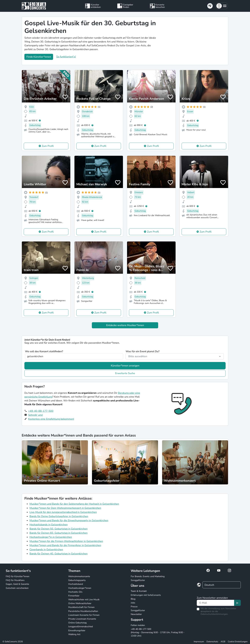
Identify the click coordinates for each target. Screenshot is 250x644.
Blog (133, 599)
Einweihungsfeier (77, 631)
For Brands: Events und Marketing (148, 576)
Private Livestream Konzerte (82, 619)
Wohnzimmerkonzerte (79, 576)
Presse (134, 607)
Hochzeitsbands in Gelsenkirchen (49, 525)
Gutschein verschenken (17, 588)
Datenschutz (212, 642)
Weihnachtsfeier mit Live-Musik (84, 600)
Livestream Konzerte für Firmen (84, 615)
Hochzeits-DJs (75, 592)
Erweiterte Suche (125, 373)
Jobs (133, 603)
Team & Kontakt (139, 591)
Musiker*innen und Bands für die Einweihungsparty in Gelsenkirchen (69, 520)
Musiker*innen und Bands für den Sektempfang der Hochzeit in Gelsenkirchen (74, 504)
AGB (223, 642)
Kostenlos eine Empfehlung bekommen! (51, 419)
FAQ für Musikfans (15, 580)
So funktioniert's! (66, 57)
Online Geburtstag (77, 623)
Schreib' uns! (36, 415)
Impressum (199, 642)
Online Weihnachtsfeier (80, 603)
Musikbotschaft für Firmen (81, 607)
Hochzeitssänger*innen (80, 588)
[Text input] (215, 603)
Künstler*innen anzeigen (125, 366)
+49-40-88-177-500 (41, 411)
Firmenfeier (74, 596)
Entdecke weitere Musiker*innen (125, 325)
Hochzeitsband (76, 584)
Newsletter (136, 614)
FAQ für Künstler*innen (18, 576)
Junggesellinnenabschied (81, 627)
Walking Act (74, 634)
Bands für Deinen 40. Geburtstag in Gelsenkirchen (59, 554)
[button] (222, 6)
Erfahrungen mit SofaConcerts (146, 595)
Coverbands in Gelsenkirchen (46, 550)
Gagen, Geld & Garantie (17, 584)
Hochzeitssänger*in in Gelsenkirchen (51, 537)
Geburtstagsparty (77, 580)
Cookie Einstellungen (238, 642)
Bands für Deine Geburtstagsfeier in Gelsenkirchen (59, 516)
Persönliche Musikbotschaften (83, 611)
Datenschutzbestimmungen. (214, 614)
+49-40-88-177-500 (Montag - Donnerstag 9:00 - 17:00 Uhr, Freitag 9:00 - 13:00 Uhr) (158, 632)
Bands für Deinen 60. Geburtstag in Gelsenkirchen (59, 533)
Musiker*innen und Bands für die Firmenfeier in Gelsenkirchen (65, 545)
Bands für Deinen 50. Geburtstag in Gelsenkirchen (59, 529)
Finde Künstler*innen (39, 57)
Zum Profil (48, 146)
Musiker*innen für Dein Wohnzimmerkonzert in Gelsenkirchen (65, 508)
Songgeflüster (138, 580)
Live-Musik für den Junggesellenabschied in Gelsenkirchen (63, 512)
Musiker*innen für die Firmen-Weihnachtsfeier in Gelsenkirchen (66, 541)
